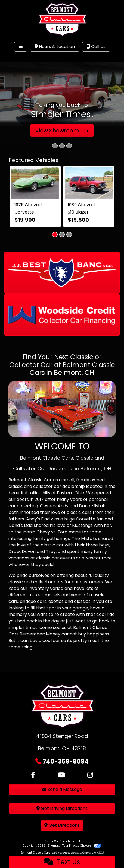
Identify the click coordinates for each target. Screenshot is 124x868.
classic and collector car (35, 486)
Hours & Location (55, 47)
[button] (62, 273)
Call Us (96, 47)
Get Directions (62, 825)
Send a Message (62, 789)
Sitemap (54, 846)
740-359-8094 (66, 761)
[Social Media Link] (90, 775)
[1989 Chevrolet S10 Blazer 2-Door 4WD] (89, 183)
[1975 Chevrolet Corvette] (35, 183)
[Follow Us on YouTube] (61, 775)
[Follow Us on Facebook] (33, 775)
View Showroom (62, 131)
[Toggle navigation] (21, 47)
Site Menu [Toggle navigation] (21, 58)
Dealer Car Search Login (61, 841)
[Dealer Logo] (62, 19)
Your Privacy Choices (82, 846)
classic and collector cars (36, 582)
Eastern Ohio (71, 493)
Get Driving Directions (62, 808)
